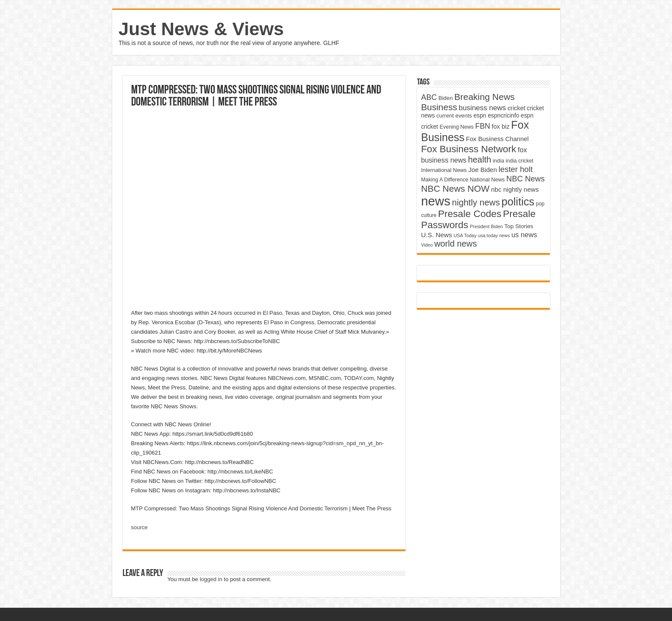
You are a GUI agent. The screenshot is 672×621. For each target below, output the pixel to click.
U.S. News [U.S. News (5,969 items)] (437, 235)
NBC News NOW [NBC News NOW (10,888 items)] (456, 188)
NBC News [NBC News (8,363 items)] (525, 179)
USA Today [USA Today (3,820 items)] (465, 235)
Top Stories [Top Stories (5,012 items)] (519, 226)
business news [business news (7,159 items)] (482, 108)
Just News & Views (201, 29)
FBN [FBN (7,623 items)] (483, 126)
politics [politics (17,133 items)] (518, 202)
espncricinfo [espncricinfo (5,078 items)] (503, 116)
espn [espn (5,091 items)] (480, 116)
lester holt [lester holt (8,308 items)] (516, 169)
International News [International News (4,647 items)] (444, 170)
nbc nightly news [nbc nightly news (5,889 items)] (515, 189)
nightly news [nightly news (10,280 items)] (476, 202)
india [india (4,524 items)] (499, 161)
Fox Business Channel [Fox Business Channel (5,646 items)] (497, 139)
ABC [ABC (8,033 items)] (429, 97)
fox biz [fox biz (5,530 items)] (501, 127)
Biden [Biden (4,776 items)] (445, 98)
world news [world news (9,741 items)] (455, 244)
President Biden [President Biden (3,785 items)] (486, 226)
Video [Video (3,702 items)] (427, 245)
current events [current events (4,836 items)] (454, 116)
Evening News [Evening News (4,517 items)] (457, 127)
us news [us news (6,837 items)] (524, 235)
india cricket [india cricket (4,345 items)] (519, 161)
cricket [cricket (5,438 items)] (516, 108)
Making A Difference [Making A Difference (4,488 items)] (445, 180)
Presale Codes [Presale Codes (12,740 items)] (470, 214)
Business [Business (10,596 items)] (439, 107)
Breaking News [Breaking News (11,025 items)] (484, 97)
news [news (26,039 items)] (436, 201)
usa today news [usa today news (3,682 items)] (494, 235)
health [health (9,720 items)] (480, 160)
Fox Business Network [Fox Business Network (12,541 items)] (469, 149)
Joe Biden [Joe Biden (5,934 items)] (483, 170)
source (139, 527)
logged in (211, 579)
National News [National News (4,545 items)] (487, 180)
